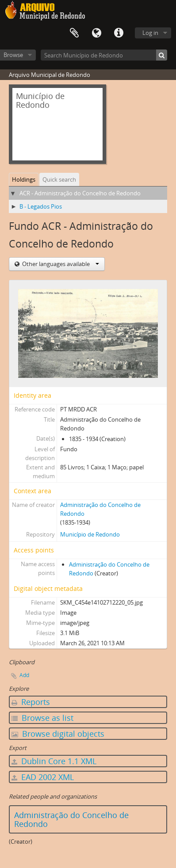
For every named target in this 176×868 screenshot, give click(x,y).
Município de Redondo (90, 534)
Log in (150, 33)
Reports (31, 702)
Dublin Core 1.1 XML (54, 761)
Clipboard (74, 33)
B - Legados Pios (41, 206)
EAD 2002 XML (43, 777)
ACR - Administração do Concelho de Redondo (80, 193)
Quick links (119, 33)
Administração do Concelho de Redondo (71, 819)
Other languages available (60, 264)
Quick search (59, 179)
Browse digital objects (58, 734)
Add (24, 675)
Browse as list (42, 718)
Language (96, 33)
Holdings (24, 179)
